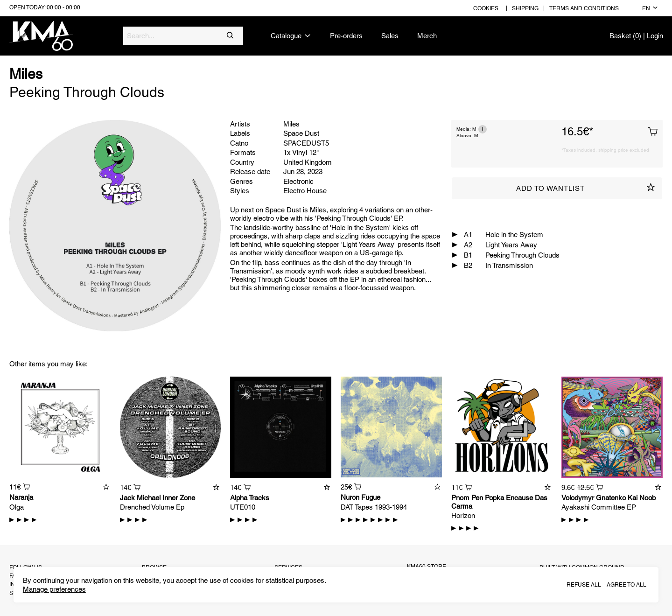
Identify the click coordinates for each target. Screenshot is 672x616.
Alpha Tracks (250, 498)
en (650, 8)
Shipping (525, 8)
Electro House (305, 191)
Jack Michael (140, 498)
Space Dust (301, 133)
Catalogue (291, 36)
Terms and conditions (584, 8)
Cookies (486, 8)
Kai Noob (642, 498)
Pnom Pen (467, 498)
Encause (519, 498)
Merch (427, 36)
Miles (26, 74)
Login (655, 36)
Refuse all (584, 585)
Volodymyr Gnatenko (594, 498)
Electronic (298, 181)
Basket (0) (625, 36)
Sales (390, 36)
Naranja (21, 497)
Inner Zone (179, 498)
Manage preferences (54, 589)
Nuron (350, 497)
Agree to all (626, 585)
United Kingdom (308, 162)
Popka (494, 498)
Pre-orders (346, 36)
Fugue (371, 497)
